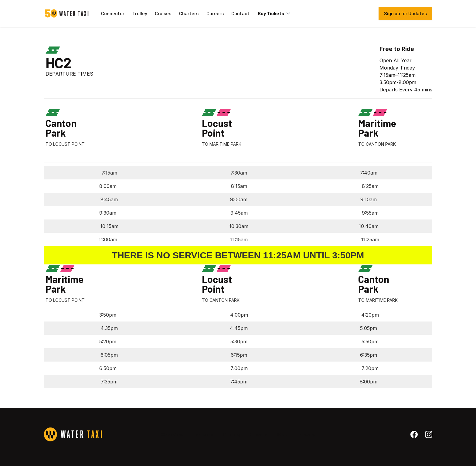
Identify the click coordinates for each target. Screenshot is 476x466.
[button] (275, 13)
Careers (215, 13)
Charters (189, 13)
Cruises (163, 13)
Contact (240, 13)
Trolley (140, 13)
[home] (67, 13)
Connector (113, 13)
